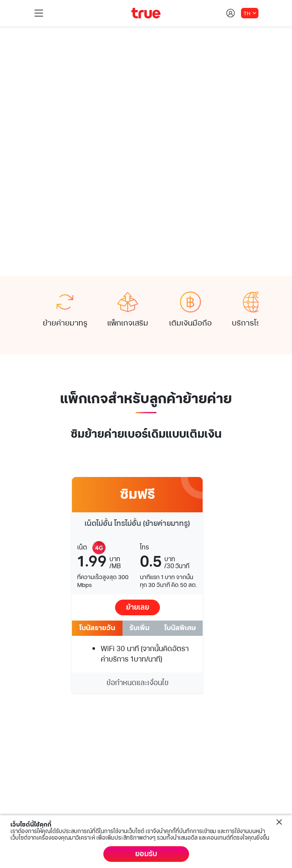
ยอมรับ (146, 854)
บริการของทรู (55, 693)
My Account (53, 756)
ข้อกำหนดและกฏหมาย (88, 814)
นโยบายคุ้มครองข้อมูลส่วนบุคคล (188, 814)
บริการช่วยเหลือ (59, 735)
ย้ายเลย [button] (138, 442)
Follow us (49, 655)
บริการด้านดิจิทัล (60, 714)
